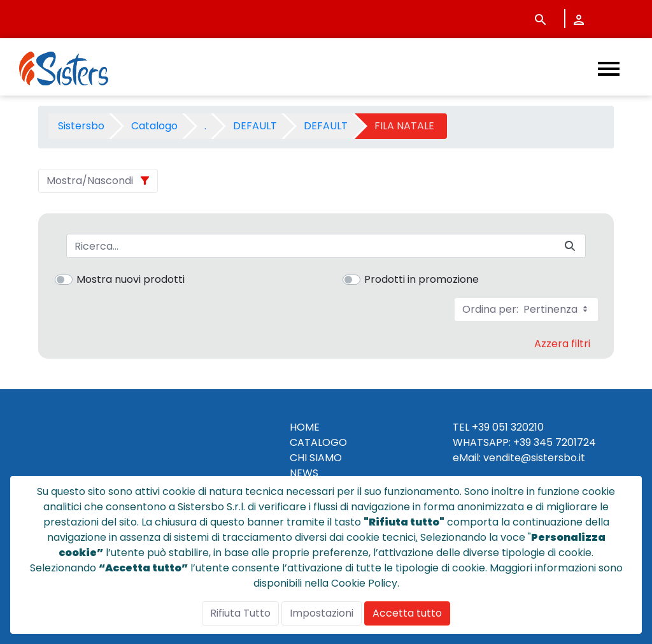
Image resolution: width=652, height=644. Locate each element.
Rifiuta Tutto (240, 613)
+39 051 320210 (508, 427)
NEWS (304, 473)
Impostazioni (322, 613)
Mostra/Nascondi (90, 181)
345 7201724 (565, 442)
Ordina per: (526, 309)
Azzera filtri (562, 344)
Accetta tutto (407, 613)
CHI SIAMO (316, 458)
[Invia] (570, 246)
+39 (522, 442)
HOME (305, 427)
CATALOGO (318, 442)
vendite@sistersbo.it (534, 458)
